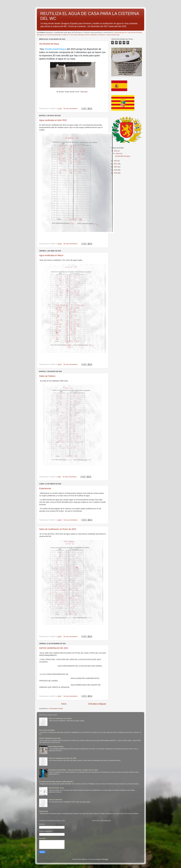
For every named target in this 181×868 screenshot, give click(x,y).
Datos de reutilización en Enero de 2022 (58, 529)
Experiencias (45, 488)
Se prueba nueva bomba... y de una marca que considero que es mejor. (73, 770)
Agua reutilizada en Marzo (51, 255)
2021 (116, 164)
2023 (116, 151)
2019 (116, 170)
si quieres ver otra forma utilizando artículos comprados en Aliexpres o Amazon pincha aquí (91, 35)
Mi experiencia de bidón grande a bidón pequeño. (56, 782)
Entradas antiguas (97, 704)
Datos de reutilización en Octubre (60, 718)
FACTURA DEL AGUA (56, 788)
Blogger (106, 859)
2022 (116, 161)
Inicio (64, 704)
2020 (116, 167)
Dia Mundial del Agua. (49, 44)
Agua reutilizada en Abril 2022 (53, 120)
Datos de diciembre (55, 800)
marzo (118, 153)
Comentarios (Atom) (56, 709)
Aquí (86, 92)
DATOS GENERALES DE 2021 (54, 648)
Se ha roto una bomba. (47, 730)
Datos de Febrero (47, 376)
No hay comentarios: (71, 108)
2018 (116, 173)
